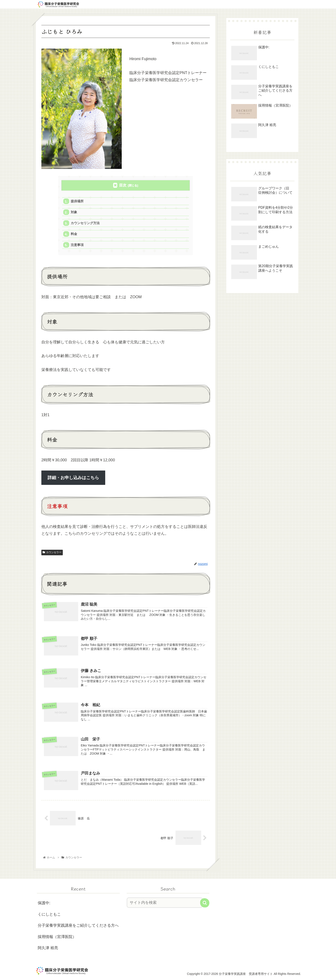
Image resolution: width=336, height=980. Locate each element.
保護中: (44, 903)
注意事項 (77, 245)
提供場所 (77, 201)
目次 (123, 185)
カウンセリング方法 (85, 223)
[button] (205, 903)
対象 (74, 212)
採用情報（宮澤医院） (57, 937)
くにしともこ (49, 914)
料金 (74, 234)
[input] (165, 903)
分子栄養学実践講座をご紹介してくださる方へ (78, 925)
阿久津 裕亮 (48, 948)
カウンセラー (52, 552)
